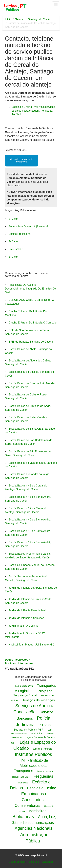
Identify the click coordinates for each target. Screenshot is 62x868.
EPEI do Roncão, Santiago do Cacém (31, 342)
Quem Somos (17, 862)
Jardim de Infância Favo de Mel (27, 610)
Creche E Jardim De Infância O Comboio (33, 323)
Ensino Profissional (20, 234)
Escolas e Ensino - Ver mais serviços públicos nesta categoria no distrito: (33, 111)
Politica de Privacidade (40, 862)
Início (8, 19)
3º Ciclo (13, 241)
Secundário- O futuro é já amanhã (29, 226)
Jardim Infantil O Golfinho (24, 626)
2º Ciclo (13, 219)
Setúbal (20, 19)
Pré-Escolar (16, 249)
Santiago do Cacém (40, 19)
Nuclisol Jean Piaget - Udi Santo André (31, 645)
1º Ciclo (13, 257)
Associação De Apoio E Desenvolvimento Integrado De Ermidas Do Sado (30, 289)
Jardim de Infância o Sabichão (26, 618)
